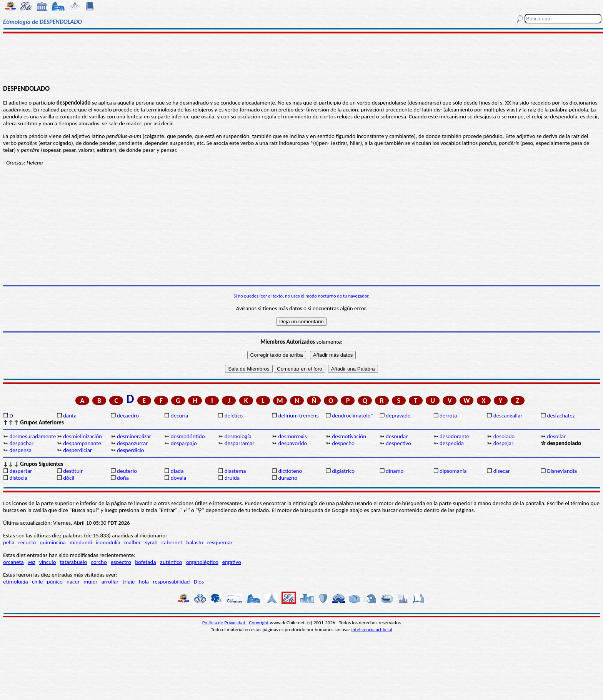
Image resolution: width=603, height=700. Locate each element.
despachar (21, 443)
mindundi (81, 542)
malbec (133, 542)
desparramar (240, 443)
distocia (18, 478)
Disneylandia (562, 471)
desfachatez (561, 416)
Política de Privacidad (224, 623)
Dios (199, 582)
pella (9, 542)
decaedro (128, 416)
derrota (448, 416)
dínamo (395, 471)
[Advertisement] (301, 58)
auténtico (171, 562)
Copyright (259, 623)
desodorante (454, 436)
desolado (504, 436)
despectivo (398, 443)
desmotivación (349, 436)
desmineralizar (134, 436)
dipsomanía (453, 471)
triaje (129, 582)
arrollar (110, 582)
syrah (151, 542)
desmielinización (82, 436)
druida (232, 478)
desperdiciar (77, 450)
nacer (73, 582)
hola (144, 582)
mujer (90, 582)
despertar (21, 471)
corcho (99, 562)
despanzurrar (132, 443)
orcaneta (13, 562)
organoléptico (202, 562)
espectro (121, 562)
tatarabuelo (74, 562)
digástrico (343, 471)
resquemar (220, 542)
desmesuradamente (32, 436)
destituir (73, 471)
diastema (235, 471)
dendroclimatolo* (353, 416)
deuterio (127, 471)
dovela (178, 478)
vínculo (48, 562)
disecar (502, 471)
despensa (20, 450)
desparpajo (184, 443)
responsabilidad (171, 582)
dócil (69, 478)
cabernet (172, 542)
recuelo (27, 542)
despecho (343, 443)
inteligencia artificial (372, 629)
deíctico (234, 416)
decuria (179, 416)
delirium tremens (298, 416)
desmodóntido (188, 436)
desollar (556, 436)
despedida (452, 443)
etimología (16, 582)
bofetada (145, 562)
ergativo (232, 562)
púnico (55, 582)
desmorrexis (292, 436)
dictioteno (290, 471)
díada (177, 471)
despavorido (292, 443)
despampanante (82, 443)
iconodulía (108, 542)
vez (32, 562)
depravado (398, 416)
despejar (504, 443)
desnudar (397, 436)
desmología (238, 436)
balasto (195, 542)
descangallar (508, 416)
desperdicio (131, 450)
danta (70, 416)
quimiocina (52, 542)
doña (123, 478)
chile (37, 582)
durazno (288, 478)
